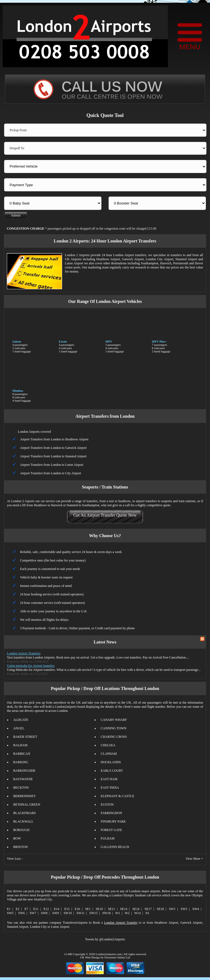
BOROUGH (21, 830)
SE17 (148, 909)
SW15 (94, 913)
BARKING (21, 762)
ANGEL (19, 728)
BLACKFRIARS (24, 813)
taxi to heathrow (120, 501)
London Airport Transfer (121, 923)
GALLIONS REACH (115, 847)
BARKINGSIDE (24, 771)
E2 (17, 909)
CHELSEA (108, 745)
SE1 (88, 909)
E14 (56, 909)
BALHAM (20, 745)
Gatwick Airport (133, 259)
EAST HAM (109, 779)
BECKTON (21, 788)
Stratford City (43, 899)
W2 (127, 913)
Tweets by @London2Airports (105, 939)
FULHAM (108, 838)
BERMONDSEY (24, 796)
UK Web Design (90, 957)
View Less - (15, 859)
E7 (26, 909)
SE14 (124, 909)
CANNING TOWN (113, 728)
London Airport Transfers (24, 653)
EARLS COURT (112, 771)
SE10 (99, 909)
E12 (46, 909)
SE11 (112, 909)
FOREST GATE (111, 830)
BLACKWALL (23, 821)
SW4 (196, 909)
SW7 (33, 913)
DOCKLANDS (111, 762)
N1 (148, 913)
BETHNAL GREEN (27, 805)
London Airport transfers (130, 255)
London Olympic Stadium (129, 895)
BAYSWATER (23, 779)
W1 (118, 913)
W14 (137, 913)
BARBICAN (22, 754)
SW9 (56, 913)
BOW (17, 838)
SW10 (68, 913)
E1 (9, 909)
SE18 (160, 909)
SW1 (172, 909)
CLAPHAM (109, 754)
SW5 (10, 913)
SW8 (44, 913)
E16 (77, 909)
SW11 (81, 913)
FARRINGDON (111, 813)
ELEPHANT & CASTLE (117, 796)
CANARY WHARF (114, 720)
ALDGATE (21, 720)
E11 (36, 909)
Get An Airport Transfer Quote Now (105, 515)
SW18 (106, 913)
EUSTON (107, 805)
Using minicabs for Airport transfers (31, 666)
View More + (194, 859)
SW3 (184, 909)
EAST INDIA (110, 788)
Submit (16, 215)
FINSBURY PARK (113, 821)
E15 (67, 909)
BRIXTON (20, 847)
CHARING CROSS (114, 737)
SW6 (22, 913)
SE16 (136, 909)
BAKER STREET (25, 737)
